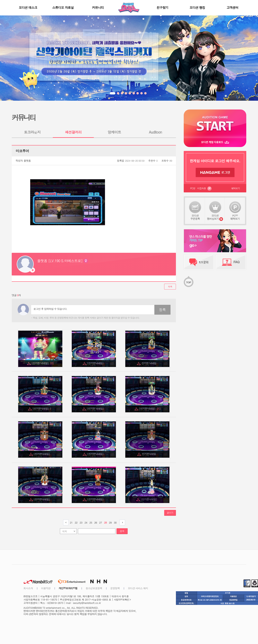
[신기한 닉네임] (43, 363)
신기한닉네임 (149, 454)
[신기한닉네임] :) (42, 409)
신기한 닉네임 (149, 363)
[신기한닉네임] (96, 363)
